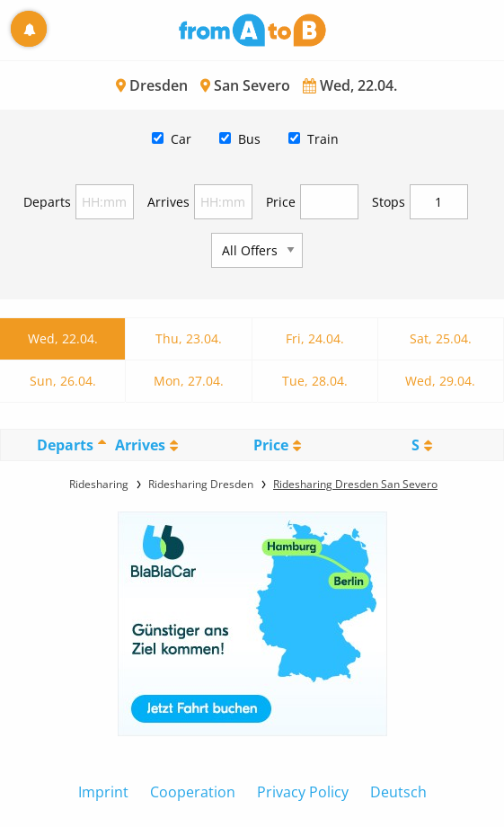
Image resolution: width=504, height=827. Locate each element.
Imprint (103, 792)
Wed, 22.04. (63, 338)
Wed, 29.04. (440, 381)
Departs (47, 202)
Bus (249, 139)
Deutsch (398, 792)
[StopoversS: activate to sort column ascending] (422, 445)
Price (281, 202)
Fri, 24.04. (315, 338)
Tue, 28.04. (315, 381)
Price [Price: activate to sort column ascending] (271, 445)
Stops (389, 202)
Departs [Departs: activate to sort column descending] (65, 445)
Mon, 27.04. (189, 381)
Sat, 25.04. (441, 338)
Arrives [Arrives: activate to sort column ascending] (140, 445)
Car (181, 139)
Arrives (168, 202)
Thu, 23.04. (189, 338)
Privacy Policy (303, 792)
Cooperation (193, 792)
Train (323, 139)
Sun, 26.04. (63, 381)
